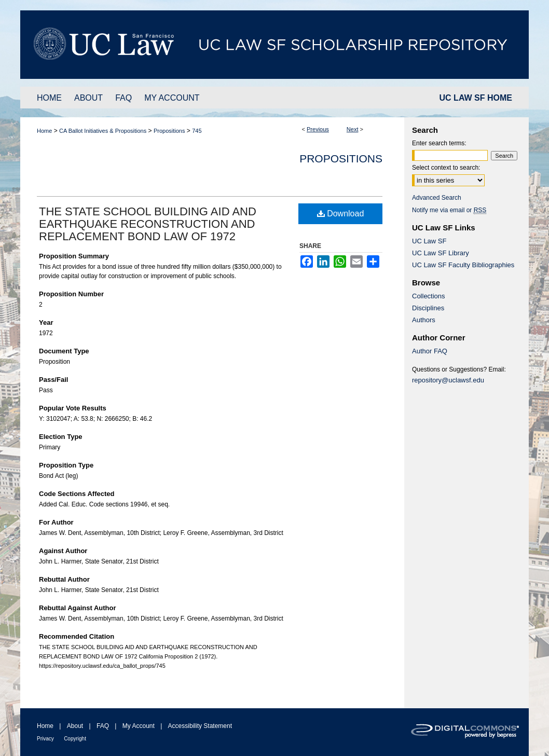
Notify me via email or (449, 210)
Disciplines (428, 308)
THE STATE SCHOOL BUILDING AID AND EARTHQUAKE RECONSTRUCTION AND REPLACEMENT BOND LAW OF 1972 (148, 224)
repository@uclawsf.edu (448, 380)
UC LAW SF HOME (476, 98)
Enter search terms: (439, 143)
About (75, 726)
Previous (318, 129)
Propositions (169, 131)
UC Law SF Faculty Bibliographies (463, 265)
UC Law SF (429, 241)
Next (353, 129)
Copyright (75, 739)
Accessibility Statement (200, 726)
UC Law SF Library (441, 253)
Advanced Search (437, 198)
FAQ (103, 726)
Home (44, 131)
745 (197, 131)
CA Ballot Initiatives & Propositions (103, 131)
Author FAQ (430, 351)
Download (341, 214)
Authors (424, 320)
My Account (139, 726)
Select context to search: (446, 168)
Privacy (45, 739)
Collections (429, 296)
